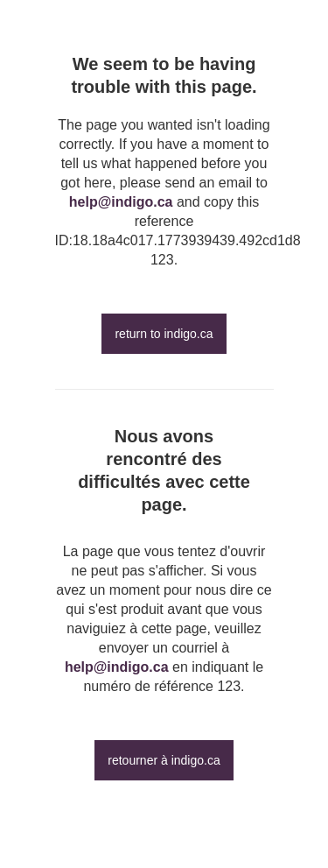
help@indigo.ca (121, 202)
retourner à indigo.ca (164, 760)
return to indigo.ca (164, 334)
